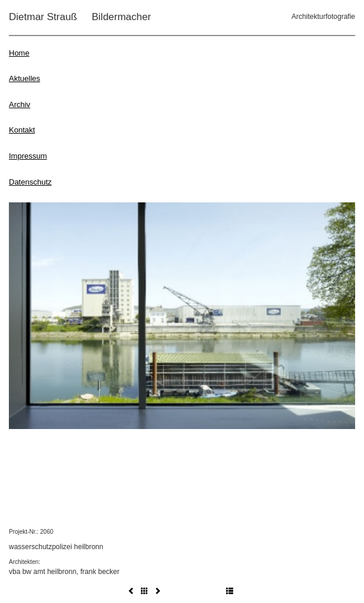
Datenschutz (30, 182)
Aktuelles (25, 78)
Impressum (28, 156)
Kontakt (22, 130)
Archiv (20, 104)
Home (19, 53)
